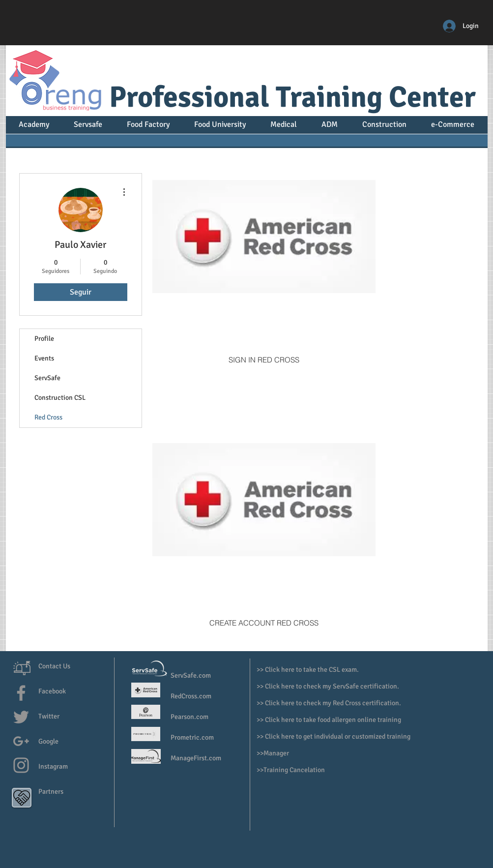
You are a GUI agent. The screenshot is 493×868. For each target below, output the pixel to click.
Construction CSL (60, 398)
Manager (277, 753)
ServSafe (47, 378)
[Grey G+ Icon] (21, 741)
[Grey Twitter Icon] (21, 717)
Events (44, 358)
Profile (44, 339)
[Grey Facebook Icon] (21, 693)
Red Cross (48, 417)
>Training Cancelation (292, 770)
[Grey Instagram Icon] (21, 765)
